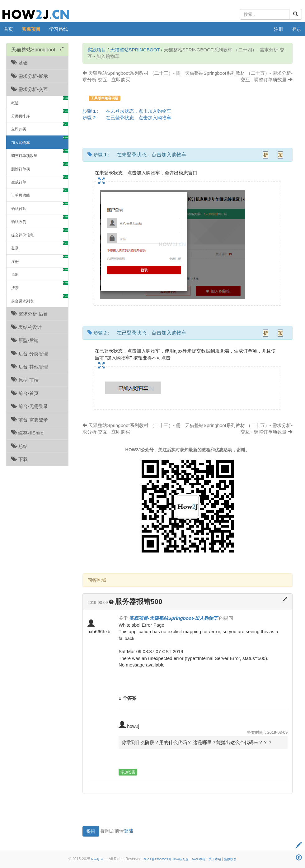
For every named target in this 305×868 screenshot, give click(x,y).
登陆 (129, 831)
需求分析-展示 (30, 76)
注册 (279, 29)
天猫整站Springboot (135, 50)
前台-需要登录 (30, 420)
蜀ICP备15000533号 (157, 859)
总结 (19, 446)
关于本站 (215, 859)
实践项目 (31, 29)
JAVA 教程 (198, 859)
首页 (8, 29)
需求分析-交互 (30, 89)
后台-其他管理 (30, 367)
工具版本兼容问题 (105, 98)
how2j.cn (97, 859)
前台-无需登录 (30, 406)
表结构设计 (26, 327)
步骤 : (129, 111)
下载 (19, 459)
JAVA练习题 (180, 859)
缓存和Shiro (27, 433)
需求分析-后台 (30, 314)
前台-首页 (25, 393)
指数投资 (230, 859)
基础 (19, 63)
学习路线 (59, 29)
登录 (297, 29)
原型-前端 (25, 380)
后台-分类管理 (30, 354)
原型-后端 (25, 340)
